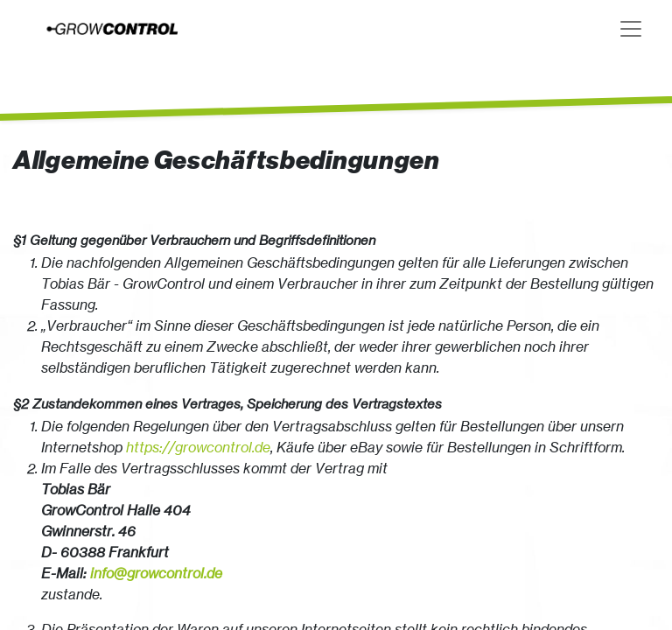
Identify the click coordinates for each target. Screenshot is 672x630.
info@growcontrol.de (156, 573)
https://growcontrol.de (198, 447)
